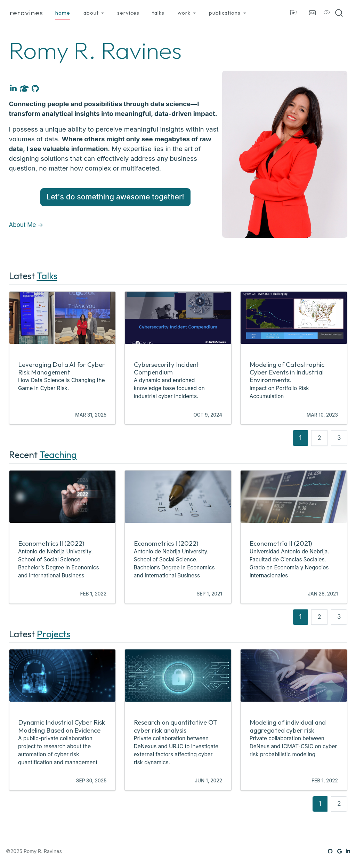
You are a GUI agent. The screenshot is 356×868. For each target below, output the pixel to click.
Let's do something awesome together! (115, 197)
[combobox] (339, 13)
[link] (94, 13)
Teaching (58, 455)
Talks (47, 276)
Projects (54, 634)
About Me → (26, 225)
